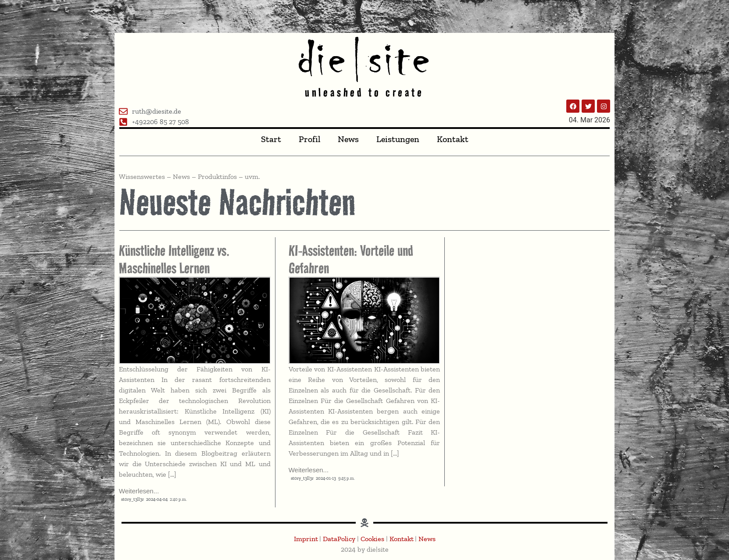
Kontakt (453, 139)
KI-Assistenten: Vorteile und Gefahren (351, 259)
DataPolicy (339, 539)
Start (271, 139)
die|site (364, 59)
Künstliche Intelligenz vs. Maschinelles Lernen (174, 259)
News (348, 139)
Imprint (307, 539)
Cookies (372, 539)
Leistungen (398, 139)
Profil (309, 139)
